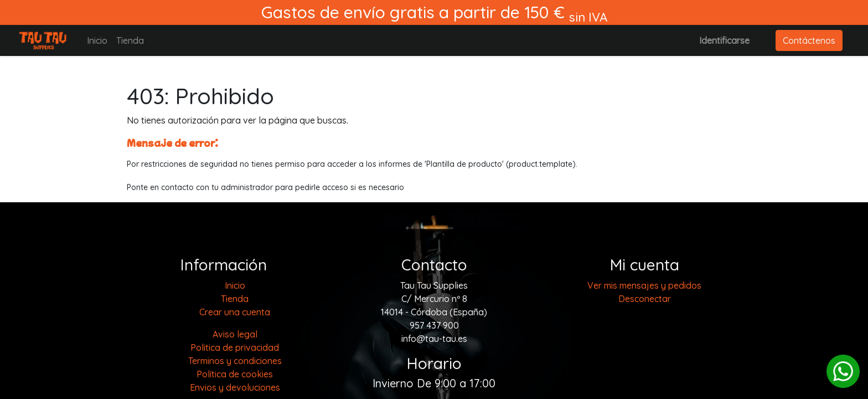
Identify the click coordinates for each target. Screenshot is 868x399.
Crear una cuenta (235, 312)
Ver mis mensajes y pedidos (644, 285)
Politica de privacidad (235, 347)
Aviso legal (235, 334)
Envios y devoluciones (235, 387)
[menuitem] (97, 40)
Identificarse (724, 40)
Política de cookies (235, 374)
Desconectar (645, 299)
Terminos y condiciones (235, 361)
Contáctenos (809, 40)
